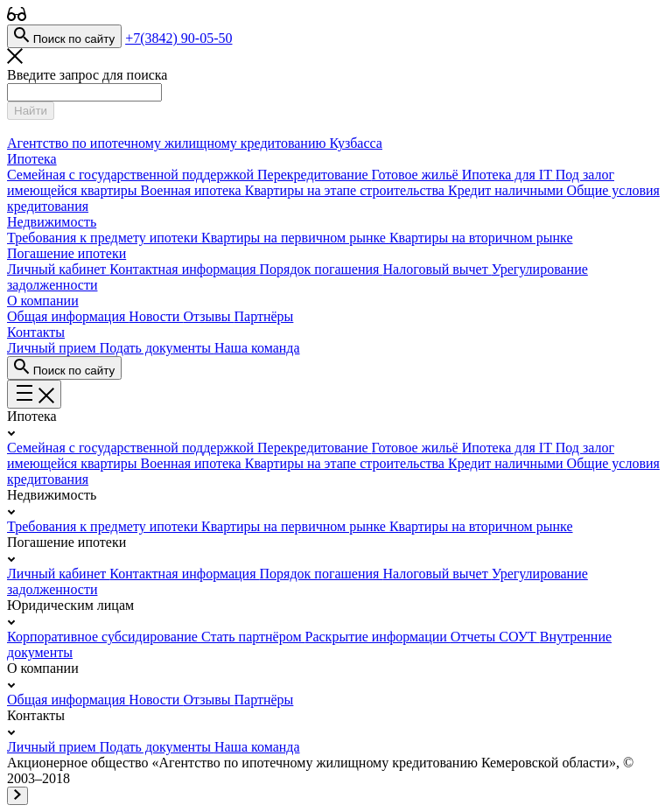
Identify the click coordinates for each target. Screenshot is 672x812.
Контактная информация (184, 269)
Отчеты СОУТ (495, 637)
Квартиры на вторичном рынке (481, 238)
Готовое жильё (417, 175)
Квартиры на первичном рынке (295, 238)
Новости (156, 316)
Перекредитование (315, 175)
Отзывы (208, 316)
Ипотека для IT (509, 175)
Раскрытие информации (378, 637)
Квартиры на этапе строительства (346, 190)
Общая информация (68, 316)
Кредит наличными (507, 190)
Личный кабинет (58, 269)
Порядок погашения (321, 269)
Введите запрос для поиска (87, 75)
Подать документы (157, 348)
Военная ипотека (193, 190)
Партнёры (264, 316)
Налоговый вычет (437, 269)
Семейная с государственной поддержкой (132, 175)
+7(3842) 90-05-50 (178, 38)
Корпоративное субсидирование (104, 637)
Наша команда (257, 348)
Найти (31, 111)
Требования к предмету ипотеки (104, 238)
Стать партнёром (253, 637)
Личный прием (53, 348)
